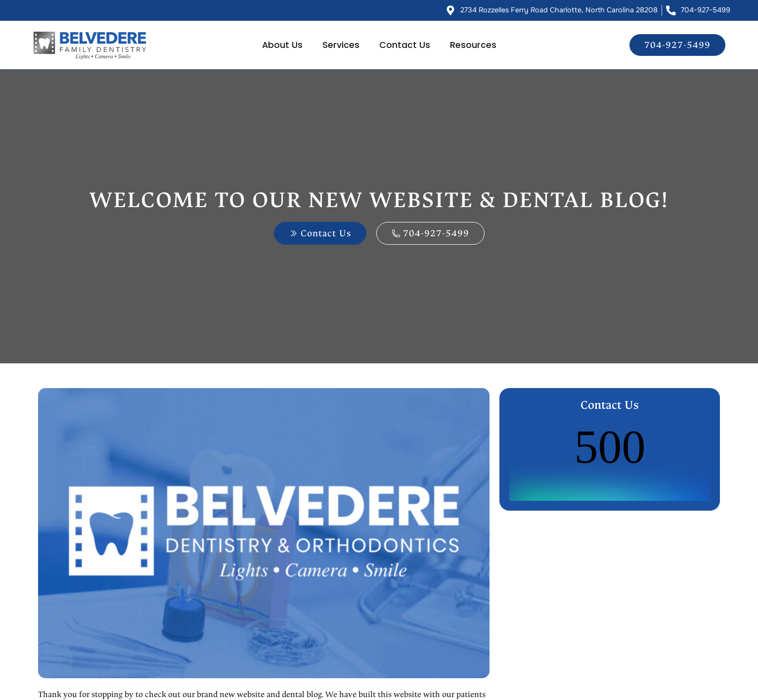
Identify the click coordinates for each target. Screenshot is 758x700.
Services (341, 45)
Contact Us (405, 45)
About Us (282, 45)
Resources (473, 45)
